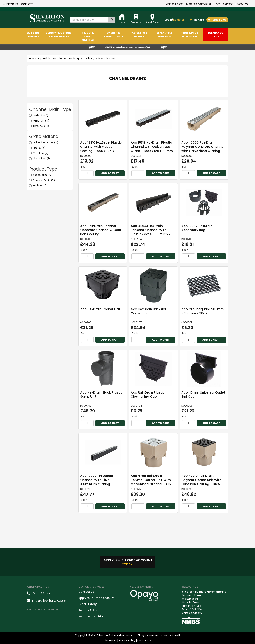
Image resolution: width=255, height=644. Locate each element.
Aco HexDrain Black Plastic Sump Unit (101, 394)
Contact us (86, 592)
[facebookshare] (31, 617)
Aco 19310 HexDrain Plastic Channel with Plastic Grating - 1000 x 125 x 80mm (101, 149)
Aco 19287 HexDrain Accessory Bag (197, 228)
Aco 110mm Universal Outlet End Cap (203, 394)
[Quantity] (87, 173)
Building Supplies (54, 59)
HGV (217, 4)
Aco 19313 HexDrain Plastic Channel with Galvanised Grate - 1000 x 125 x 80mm (152, 147)
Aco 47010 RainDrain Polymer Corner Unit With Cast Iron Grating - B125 (201, 480)
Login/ (175, 20)
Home (34, 59)
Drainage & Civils (81, 59)
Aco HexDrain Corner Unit (100, 309)
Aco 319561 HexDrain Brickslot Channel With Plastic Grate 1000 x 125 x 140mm (151, 232)
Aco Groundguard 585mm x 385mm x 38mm (202, 311)
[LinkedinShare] (49, 617)
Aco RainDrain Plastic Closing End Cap (148, 394)
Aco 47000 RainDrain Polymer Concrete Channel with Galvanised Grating (203, 147)
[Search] (112, 20)
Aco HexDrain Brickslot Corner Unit (149, 311)
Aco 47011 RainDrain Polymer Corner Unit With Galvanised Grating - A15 (151, 480)
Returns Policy (88, 610)
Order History (88, 604)
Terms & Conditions (92, 616)
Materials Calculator (199, 4)
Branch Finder (174, 4)
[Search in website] (89, 20)
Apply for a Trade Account (96, 598)
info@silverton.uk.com (20, 4)
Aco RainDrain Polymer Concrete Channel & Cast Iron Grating (101, 230)
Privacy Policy (127, 640)
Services (228, 4)
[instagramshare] (40, 617)
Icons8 (176, 635)
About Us (243, 4)
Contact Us (144, 640)
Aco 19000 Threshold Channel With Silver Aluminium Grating (97, 480)
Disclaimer (110, 640)
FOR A (127, 562)
